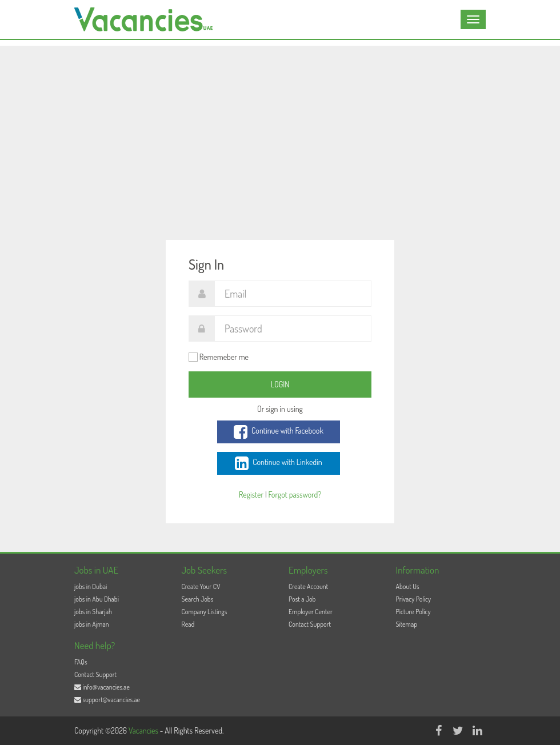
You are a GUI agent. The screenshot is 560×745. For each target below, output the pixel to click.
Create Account (308, 586)
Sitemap (407, 624)
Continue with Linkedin (278, 463)
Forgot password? (295, 494)
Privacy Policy (414, 599)
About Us (408, 586)
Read (188, 624)
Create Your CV (201, 586)
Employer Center (311, 612)
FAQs (81, 662)
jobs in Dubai (91, 586)
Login (280, 384)
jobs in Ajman (92, 624)
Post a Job (302, 599)
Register (251, 494)
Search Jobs (198, 599)
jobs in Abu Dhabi (97, 599)
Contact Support (310, 624)
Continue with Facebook (279, 432)
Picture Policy (413, 612)
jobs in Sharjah (93, 612)
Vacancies (144, 730)
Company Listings (205, 612)
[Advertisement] (280, 126)
